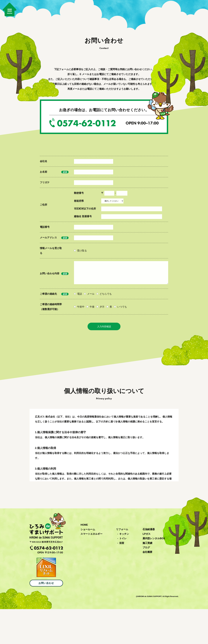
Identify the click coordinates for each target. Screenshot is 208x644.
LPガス (147, 569)
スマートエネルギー (91, 569)
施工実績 (147, 578)
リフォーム (122, 564)
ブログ (146, 582)
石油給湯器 (149, 564)
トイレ (123, 573)
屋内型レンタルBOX (154, 573)
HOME (84, 560)
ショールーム (88, 564)
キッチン (124, 569)
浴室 (122, 578)
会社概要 (147, 587)
